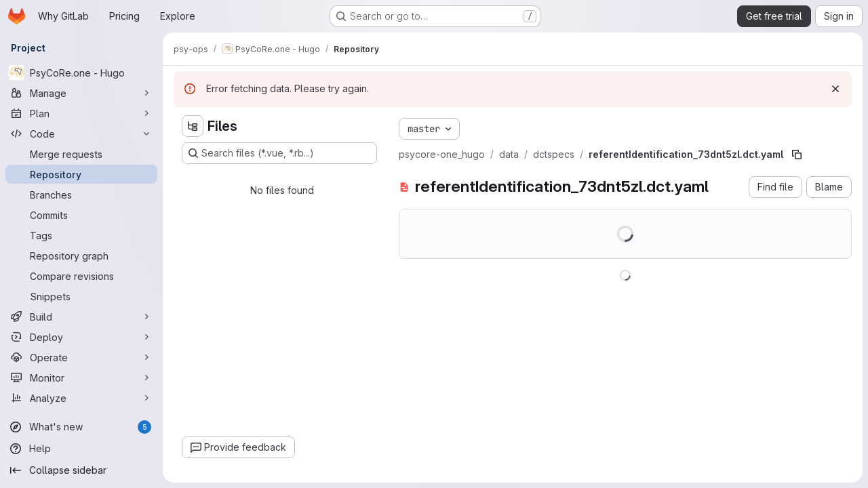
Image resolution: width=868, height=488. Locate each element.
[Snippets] (81, 296)
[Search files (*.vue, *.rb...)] (279, 153)
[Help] (81, 449)
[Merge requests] (81, 154)
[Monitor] (81, 378)
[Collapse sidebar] (81, 470)
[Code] (81, 134)
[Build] (81, 317)
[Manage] (81, 93)
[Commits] (81, 215)
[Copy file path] (797, 155)
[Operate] (81, 357)
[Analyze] (81, 398)
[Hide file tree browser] (193, 126)
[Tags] (81, 235)
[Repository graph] (81, 256)
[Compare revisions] (81, 276)
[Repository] (81, 174)
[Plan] (81, 113)
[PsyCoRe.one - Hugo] (81, 73)
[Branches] (81, 195)
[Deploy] (81, 337)
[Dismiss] (835, 89)
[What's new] (81, 427)
